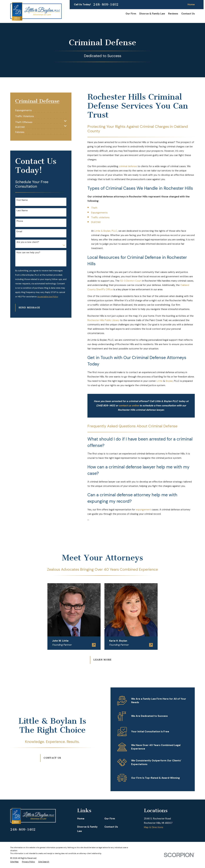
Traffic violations (100, 217)
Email (19, 231)
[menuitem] (23, 109)
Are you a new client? (28, 242)
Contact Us (48, 758)
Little (160, 381)
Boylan (169, 381)
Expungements (99, 213)
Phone (20, 221)
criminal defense (128, 166)
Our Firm (110, 819)
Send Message (29, 308)
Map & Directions (154, 827)
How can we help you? (28, 252)
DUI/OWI (96, 222)
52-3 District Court (131, 281)
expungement (143, 510)
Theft (94, 208)
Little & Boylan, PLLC (106, 231)
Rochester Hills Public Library (103, 320)
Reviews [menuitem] (173, 14)
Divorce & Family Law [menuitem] (152, 14)
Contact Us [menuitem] (188, 14)
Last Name (22, 210)
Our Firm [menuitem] (131, 14)
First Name (22, 200)
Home (191, 4)
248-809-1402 (106, 4)
